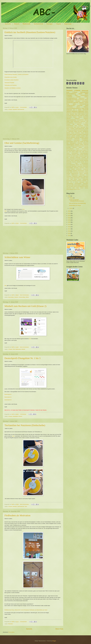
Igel (87, 158)
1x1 (83, 116)
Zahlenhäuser (80, 130)
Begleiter (80, 147)
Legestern (69, 111)
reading (78, 188)
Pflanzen (77, 165)
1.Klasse (77, 90)
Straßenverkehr (70, 142)
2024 (69, 213)
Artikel (83, 146)
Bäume (78, 107)
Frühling (77, 156)
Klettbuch (86, 107)
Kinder (79, 114)
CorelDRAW (69, 97)
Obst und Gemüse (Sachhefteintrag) (22, 143)
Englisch (68, 153)
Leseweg (86, 113)
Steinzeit (81, 173)
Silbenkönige (76, 172)
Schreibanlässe (69, 171)
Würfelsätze (82, 182)
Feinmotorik (86, 155)
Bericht (78, 149)
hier (24, 209)
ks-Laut (78, 186)
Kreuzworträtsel (80, 120)
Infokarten (69, 136)
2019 (69, 224)
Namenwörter (69, 163)
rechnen (82, 188)
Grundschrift (72, 158)
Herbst (87, 105)
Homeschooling (70, 127)
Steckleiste (76, 103)
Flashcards (68, 156)
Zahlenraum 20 (70, 110)
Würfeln (77, 182)
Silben (71, 172)
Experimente (69, 155)
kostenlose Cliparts (79, 144)
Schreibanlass (86, 169)
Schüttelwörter (85, 140)
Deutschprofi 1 (8, 394)
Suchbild (68, 175)
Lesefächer (86, 159)
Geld (14, 349)
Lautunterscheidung (71, 108)
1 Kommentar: (23, 414)
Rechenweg (76, 168)
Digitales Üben (78, 152)
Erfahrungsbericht (75, 153)
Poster (87, 114)
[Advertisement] (33, 125)
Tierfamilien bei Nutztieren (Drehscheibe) (25, 425)
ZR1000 (75, 130)
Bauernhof (75, 147)
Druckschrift (85, 110)
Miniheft (23, 349)
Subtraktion (81, 103)
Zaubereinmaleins (78, 184)
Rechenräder (74, 166)
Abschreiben (11, 297)
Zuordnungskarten (78, 123)
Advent (73, 133)
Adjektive (68, 133)
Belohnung (86, 147)
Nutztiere (15, 506)
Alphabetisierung (78, 146)
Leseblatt (78, 97)
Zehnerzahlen (86, 184)
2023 (69, 216)
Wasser (80, 179)
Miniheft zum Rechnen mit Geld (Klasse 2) (25, 306)
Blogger (54, 641)
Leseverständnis (84, 95)
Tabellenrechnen (75, 175)
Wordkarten (79, 181)
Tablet (78, 116)
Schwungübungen (81, 171)
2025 (69, 211)
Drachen (87, 152)
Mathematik (27, 24)
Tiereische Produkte (9, 83)
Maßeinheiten (69, 162)
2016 (69, 231)
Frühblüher (86, 124)
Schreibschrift (70, 103)
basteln (79, 185)
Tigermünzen (86, 176)
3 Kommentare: (24, 107)
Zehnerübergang (70, 123)
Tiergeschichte (75, 176)
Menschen (74, 162)
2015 (69, 233)
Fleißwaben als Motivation (17, 515)
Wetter (68, 114)
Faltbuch (80, 117)
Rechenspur (77, 139)
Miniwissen (73, 137)
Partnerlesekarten (85, 163)
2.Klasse (10, 109)
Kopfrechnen (69, 113)
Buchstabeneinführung (72, 98)
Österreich (86, 144)
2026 (69, 196)
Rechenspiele (86, 166)
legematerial (69, 188)
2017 (69, 229)
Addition (86, 97)
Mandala (86, 120)
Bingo (68, 104)
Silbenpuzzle (74, 116)
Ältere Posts (59, 629)
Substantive (86, 173)
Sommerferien (81, 172)
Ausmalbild (68, 147)
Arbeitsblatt (15, 416)
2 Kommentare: (24, 622)
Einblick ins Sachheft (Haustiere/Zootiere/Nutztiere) (30, 32)
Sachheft (15, 109)
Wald (67, 143)
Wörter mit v (70, 182)
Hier (6, 211)
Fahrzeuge (74, 155)
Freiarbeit (69, 95)
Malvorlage (86, 160)
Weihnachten (77, 121)
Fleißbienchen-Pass (9, 610)
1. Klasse (79, 110)
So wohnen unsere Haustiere (12, 80)
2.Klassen (68, 146)
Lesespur (83, 136)
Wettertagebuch (73, 143)
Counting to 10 (85, 150)
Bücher (74, 150)
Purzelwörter (69, 166)
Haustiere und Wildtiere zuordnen (13, 88)
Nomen (68, 129)
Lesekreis (78, 136)
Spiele (74, 104)
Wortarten (72, 114)
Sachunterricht (38, 24)
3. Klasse (86, 123)
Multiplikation (75, 111)
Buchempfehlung (85, 149)
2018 (69, 227)
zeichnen (87, 188)
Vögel (72, 179)
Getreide (86, 126)
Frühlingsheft (81, 156)
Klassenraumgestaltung (71, 120)
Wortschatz (80, 143)
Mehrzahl (68, 137)
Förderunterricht (70, 126)
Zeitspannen (69, 185)
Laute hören (78, 159)
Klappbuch (86, 118)
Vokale (68, 179)
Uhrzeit (82, 142)
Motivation (11, 624)
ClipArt (80, 94)
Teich (87, 175)
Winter (27, 297)
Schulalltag (75, 171)
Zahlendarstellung (70, 184)
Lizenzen (72, 160)
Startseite (8, 24)
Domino (86, 100)
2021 (69, 220)
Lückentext (82, 160)
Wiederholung (69, 181)
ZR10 (76, 114)
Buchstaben (75, 100)
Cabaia (77, 150)
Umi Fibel (86, 142)
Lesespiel (68, 160)
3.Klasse (68, 124)
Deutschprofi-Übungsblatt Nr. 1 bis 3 (22, 358)
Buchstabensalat (69, 150)
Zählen (76, 131)
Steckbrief (68, 173)
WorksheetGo (70, 107)
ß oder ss (78, 189)
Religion (87, 168)
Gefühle (87, 133)
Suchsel (75, 142)
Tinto (79, 142)
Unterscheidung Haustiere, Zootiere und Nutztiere (17, 74)
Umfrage (71, 178)
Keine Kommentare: (25, 295)
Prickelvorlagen (85, 165)
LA (75, 159)
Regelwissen (81, 111)
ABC (74, 124)
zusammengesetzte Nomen (71, 189)
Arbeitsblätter (85, 101)
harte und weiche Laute (71, 186)
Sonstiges (49, 24)
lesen (68, 92)
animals (76, 185)
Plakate (68, 121)
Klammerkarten (70, 101)
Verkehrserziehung (84, 104)
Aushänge (86, 146)
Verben (72, 121)
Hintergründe (78, 158)
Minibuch (79, 162)
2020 (69, 222)
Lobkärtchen (77, 160)
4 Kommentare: (24, 223)
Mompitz (83, 162)
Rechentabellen (85, 139)
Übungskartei (85, 131)
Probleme (72, 129)
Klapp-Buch (77, 118)
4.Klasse (86, 116)
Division (75, 117)
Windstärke (74, 181)
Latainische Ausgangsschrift (78, 113)
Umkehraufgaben (77, 178)
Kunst (78, 127)
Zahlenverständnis (70, 144)
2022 (69, 218)
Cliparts (58, 24)
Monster (78, 137)
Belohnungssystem (70, 149)
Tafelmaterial (82, 175)
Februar (71, 198)
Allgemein (79, 124)
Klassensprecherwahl (70, 159)
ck (81, 185)
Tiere (26, 506)
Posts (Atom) (11, 632)
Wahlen (75, 179)
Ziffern (73, 185)
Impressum (68, 24)
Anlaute (86, 103)
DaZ (67, 152)
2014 (69, 236)
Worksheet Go (85, 181)
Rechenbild (69, 116)
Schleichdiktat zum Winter (17, 257)
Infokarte (86, 111)
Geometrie (75, 134)
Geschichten (80, 134)
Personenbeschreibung (71, 165)
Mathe (87, 136)
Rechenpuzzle (69, 139)
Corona (81, 150)
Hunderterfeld (85, 134)
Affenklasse (73, 146)
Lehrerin (82, 159)
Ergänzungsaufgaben (84, 153)
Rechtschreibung (71, 94)
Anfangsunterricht (71, 105)
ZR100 (87, 108)
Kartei (75, 127)
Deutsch (17, 24)
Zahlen (87, 182)
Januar (71, 208)
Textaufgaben (69, 176)
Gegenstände (69, 134)
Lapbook (73, 136)
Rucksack (68, 169)
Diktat (83, 152)
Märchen (87, 162)
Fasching (81, 155)
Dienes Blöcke (72, 152)
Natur (87, 127)
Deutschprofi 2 (8, 397)
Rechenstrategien (70, 168)
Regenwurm (82, 168)
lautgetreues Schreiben (84, 186)
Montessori (79, 108)
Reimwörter (69, 140)
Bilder (87, 94)
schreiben (78, 101)
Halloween (69, 118)
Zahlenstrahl (71, 131)
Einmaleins (78, 133)
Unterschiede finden (84, 178)
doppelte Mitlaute (85, 185)
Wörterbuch (86, 143)
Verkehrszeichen (70, 130)
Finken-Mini (86, 117)
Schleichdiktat (22, 297)
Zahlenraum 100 (84, 98)
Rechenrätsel (80, 166)
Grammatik (80, 105)
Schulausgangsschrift (80, 129)
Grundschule (81, 100)
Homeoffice (84, 158)
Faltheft (78, 155)
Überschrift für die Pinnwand (22, 610)
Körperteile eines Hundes (11, 77)
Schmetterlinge (79, 169)
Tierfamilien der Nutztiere (11, 85)
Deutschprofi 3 (8, 400)
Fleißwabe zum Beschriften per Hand (38, 610)
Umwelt (87, 129)
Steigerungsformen (75, 173)
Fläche (82, 133)
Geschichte (81, 126)
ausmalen (80, 131)
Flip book (73, 156)
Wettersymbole (85, 179)
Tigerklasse (80, 176)
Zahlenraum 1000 (84, 121)
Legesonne (83, 127)
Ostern (77, 163)
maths (74, 188)
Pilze (81, 165)
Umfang (68, 178)
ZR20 (81, 116)
